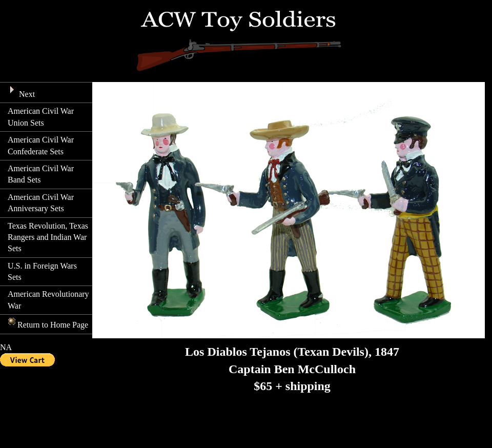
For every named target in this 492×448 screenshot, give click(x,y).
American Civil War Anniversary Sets (41, 203)
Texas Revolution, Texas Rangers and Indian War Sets (48, 237)
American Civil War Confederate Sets (41, 145)
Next (21, 92)
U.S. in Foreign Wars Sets (42, 271)
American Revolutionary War (48, 300)
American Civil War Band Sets (41, 174)
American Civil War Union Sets (41, 117)
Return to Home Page (48, 323)
